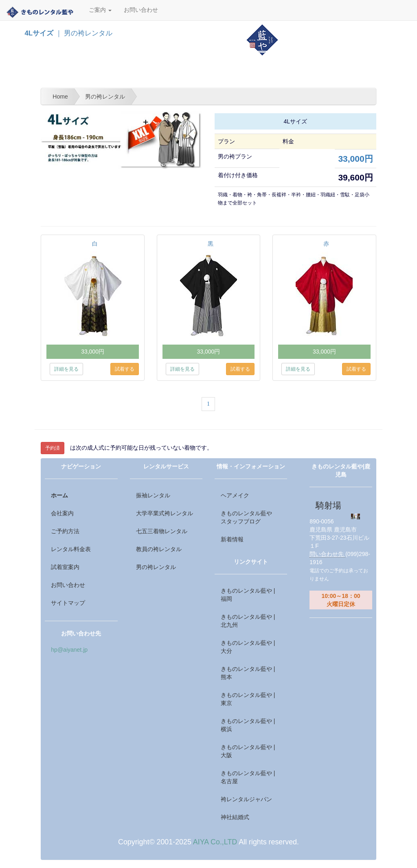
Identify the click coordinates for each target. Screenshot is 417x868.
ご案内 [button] (100, 10)
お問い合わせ (141, 10)
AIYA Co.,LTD (215, 842)
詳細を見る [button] (66, 369)
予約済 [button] (53, 448)
